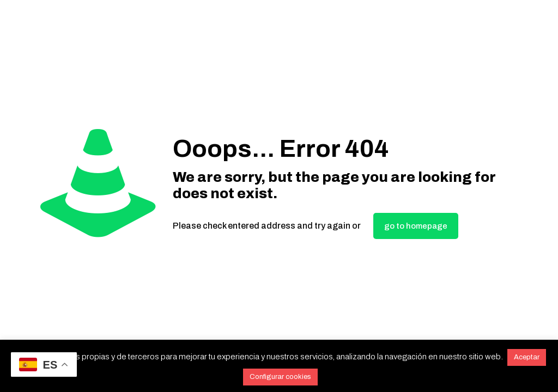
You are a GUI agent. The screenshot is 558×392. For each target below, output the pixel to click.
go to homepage (416, 226)
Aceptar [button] (527, 357)
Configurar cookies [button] (280, 377)
